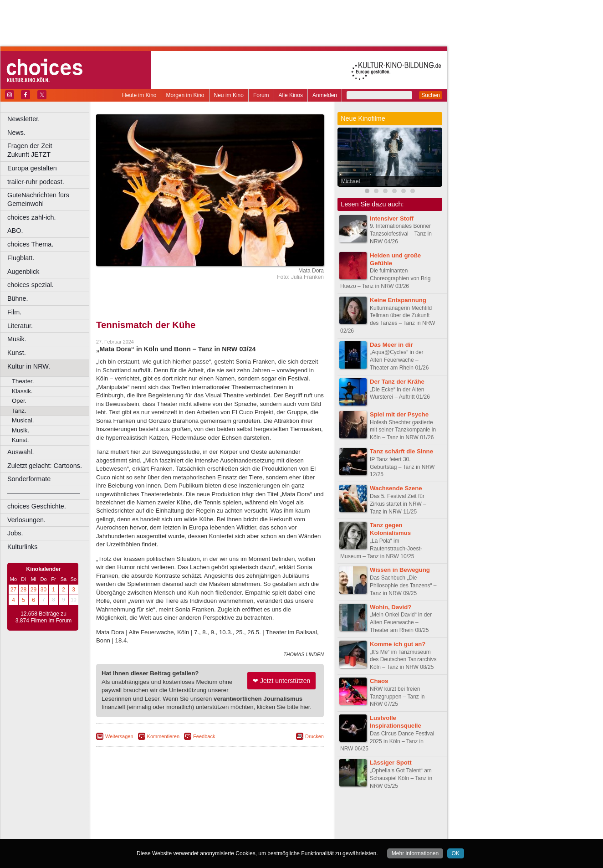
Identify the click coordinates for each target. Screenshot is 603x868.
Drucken (314, 736)
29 (33, 590)
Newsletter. (23, 119)
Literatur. (20, 326)
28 (23, 590)
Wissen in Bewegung (400, 570)
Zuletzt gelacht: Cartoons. (45, 466)
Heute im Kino (139, 95)
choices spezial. (31, 285)
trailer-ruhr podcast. (36, 182)
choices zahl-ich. (31, 217)
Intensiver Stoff (392, 218)
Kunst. (17, 353)
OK (456, 853)
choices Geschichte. (37, 506)
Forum (261, 95)
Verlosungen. (26, 520)
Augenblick (23, 272)
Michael (350, 181)
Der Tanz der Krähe (397, 382)
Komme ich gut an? (398, 644)
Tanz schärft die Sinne (401, 451)
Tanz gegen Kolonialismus (390, 529)
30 (43, 590)
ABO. (15, 231)
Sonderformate (29, 479)
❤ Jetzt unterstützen (281, 681)
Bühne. (18, 298)
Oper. (19, 401)
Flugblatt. (21, 258)
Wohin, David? (391, 607)
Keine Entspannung (398, 300)
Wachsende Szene (396, 488)
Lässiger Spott (391, 763)
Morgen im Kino (185, 95)
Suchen (431, 95)
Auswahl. (20, 452)
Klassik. (22, 391)
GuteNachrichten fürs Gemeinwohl (38, 199)
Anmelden (325, 95)
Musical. (23, 420)
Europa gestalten (32, 168)
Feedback (204, 736)
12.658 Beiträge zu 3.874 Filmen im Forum (43, 617)
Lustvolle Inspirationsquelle (396, 722)
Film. (14, 312)
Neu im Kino (229, 95)
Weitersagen (119, 736)
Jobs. (15, 533)
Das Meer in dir (391, 345)
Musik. (17, 339)
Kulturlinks (22, 547)
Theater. (23, 381)
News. (16, 133)
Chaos (379, 681)
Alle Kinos (291, 95)
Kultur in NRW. (29, 366)
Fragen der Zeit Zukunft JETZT (49, 150)
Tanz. (19, 411)
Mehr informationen (415, 853)
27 (13, 590)
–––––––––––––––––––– (44, 493)
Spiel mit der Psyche (399, 414)
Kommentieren (164, 736)
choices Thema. (30, 244)
